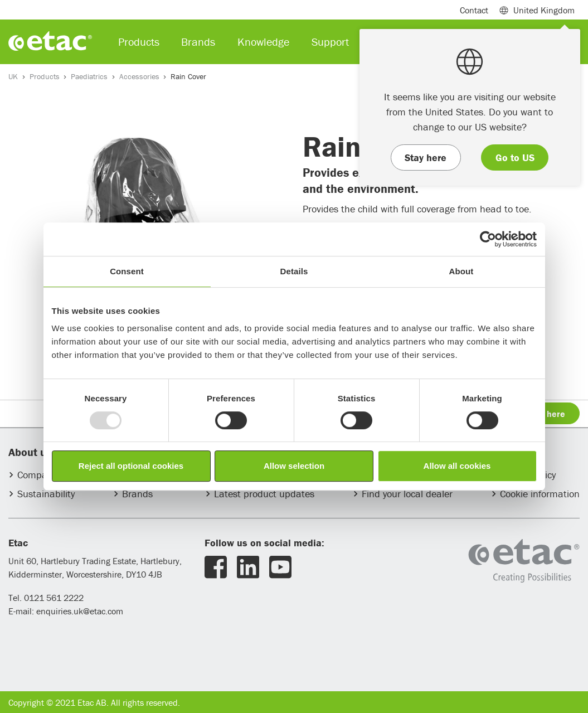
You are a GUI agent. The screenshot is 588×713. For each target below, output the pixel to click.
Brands (137, 494)
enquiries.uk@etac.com (80, 611)
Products (45, 76)
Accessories (139, 76)
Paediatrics (89, 76)
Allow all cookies (457, 466)
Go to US (515, 157)
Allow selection (294, 466)
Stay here (426, 157)
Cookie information (540, 494)
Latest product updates (264, 494)
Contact (474, 10)
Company (37, 475)
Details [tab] (294, 271)
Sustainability (46, 494)
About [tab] (461, 271)
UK (13, 76)
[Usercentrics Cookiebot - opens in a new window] (488, 239)
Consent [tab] (127, 271)
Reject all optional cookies (131, 466)
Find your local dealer (407, 494)
